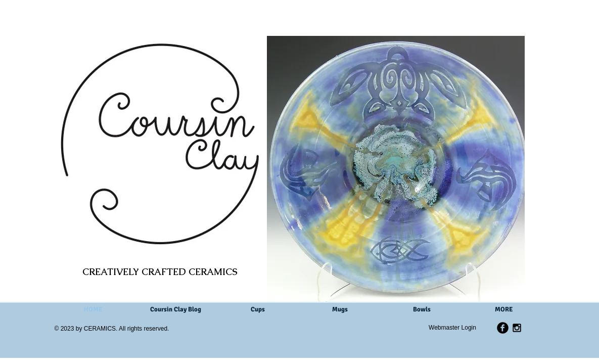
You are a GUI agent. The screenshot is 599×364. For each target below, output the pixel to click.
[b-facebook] (503, 328)
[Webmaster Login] (453, 328)
